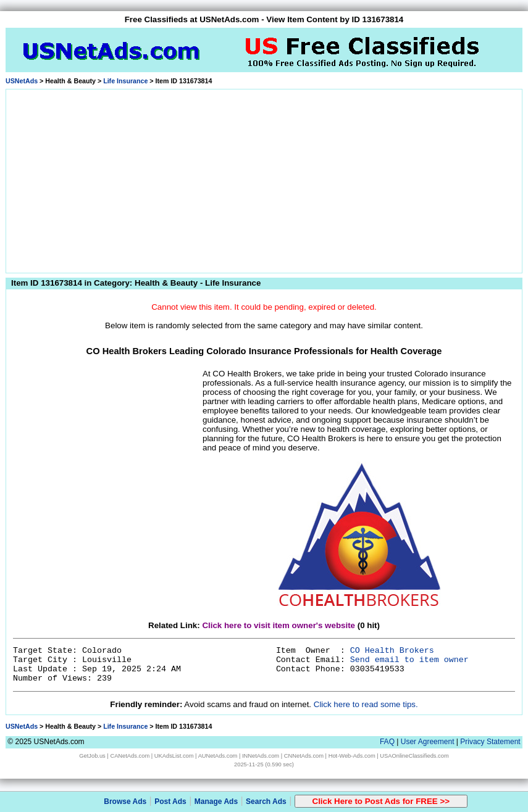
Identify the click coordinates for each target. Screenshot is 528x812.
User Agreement (428, 742)
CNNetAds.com (304, 756)
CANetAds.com (130, 756)
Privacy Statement (490, 742)
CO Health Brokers (392, 651)
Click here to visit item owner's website (279, 625)
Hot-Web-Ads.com (352, 756)
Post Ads (170, 802)
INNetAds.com (261, 756)
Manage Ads (216, 802)
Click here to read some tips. (366, 704)
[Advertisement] (264, 179)
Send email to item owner (409, 660)
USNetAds (22, 81)
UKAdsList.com (174, 756)
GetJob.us (92, 756)
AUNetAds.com (218, 756)
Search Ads (266, 802)
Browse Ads (125, 802)
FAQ (387, 742)
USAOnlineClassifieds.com (414, 756)
